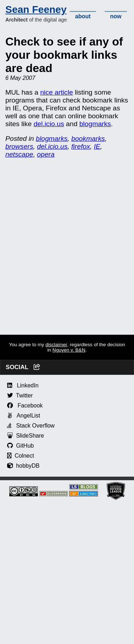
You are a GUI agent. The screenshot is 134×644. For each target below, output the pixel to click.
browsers (19, 146)
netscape (19, 154)
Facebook (25, 406)
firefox (81, 146)
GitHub (21, 446)
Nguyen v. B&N (69, 350)
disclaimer (56, 345)
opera (46, 154)
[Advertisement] (67, 268)
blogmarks (95, 124)
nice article (56, 92)
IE (97, 146)
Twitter (20, 395)
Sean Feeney (36, 9)
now (116, 16)
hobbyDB (23, 466)
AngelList (24, 416)
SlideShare (26, 436)
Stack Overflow (31, 426)
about (83, 16)
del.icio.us (49, 124)
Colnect (21, 456)
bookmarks (88, 139)
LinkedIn (23, 385)
